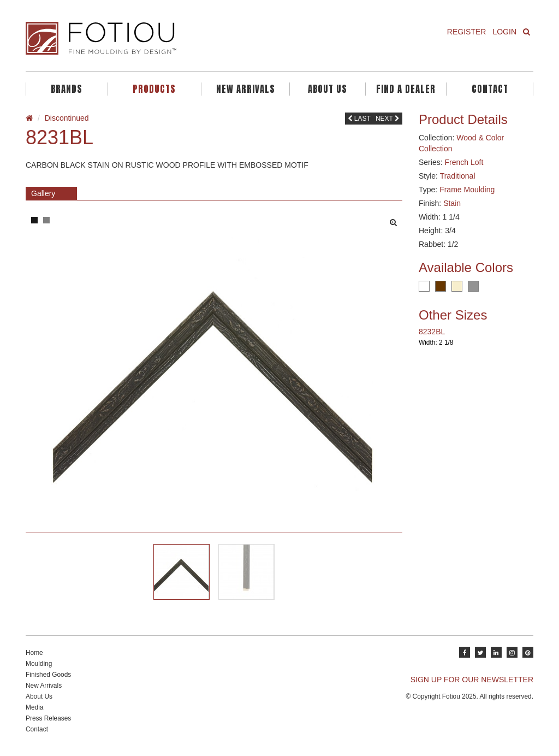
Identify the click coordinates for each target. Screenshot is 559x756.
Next (388, 119)
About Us (328, 89)
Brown (441, 286)
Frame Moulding (467, 190)
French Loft (464, 162)
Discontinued (67, 118)
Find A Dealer (406, 89)
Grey (473, 286)
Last (359, 119)
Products (154, 89)
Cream (457, 286)
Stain (452, 203)
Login (504, 32)
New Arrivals (246, 89)
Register (467, 32)
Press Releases (48, 718)
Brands (67, 89)
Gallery (43, 193)
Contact (490, 89)
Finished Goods (48, 675)
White (424, 286)
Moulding (39, 664)
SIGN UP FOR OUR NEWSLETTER (472, 680)
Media (34, 707)
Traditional (458, 176)
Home (34, 653)
